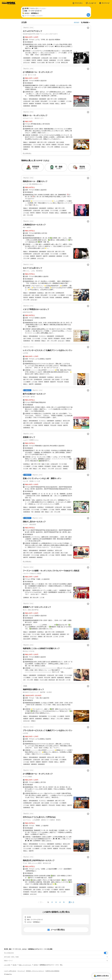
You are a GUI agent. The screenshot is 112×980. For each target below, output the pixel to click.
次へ (70, 902)
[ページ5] (64, 902)
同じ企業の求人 (27, 153)
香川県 (15, 965)
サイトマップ (21, 971)
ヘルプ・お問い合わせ (10, 971)
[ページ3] (56, 902)
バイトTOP (7, 965)
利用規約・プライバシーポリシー (35, 971)
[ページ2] (52, 902)
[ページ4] (60, 902)
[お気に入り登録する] (88, 28)
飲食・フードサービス (25, 965)
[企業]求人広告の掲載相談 (52, 971)
